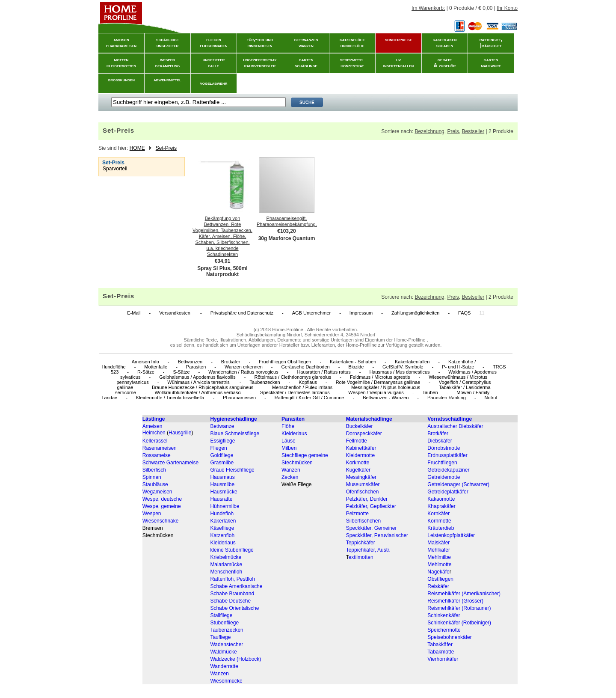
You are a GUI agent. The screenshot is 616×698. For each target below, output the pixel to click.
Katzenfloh (222, 535)
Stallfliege (221, 615)
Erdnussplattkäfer (447, 455)
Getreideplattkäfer (448, 492)
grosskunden (121, 80)
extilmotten (361, 557)
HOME (137, 148)
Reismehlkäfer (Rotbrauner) (459, 608)
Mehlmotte (439, 564)
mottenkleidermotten (121, 62)
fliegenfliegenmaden (214, 42)
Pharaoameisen (239, 398)
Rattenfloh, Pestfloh (232, 579)
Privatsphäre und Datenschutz (242, 313)
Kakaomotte (441, 499)
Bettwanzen (190, 362)
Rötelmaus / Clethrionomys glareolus (293, 377)
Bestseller (473, 131)
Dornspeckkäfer (364, 434)
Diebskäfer (440, 441)
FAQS (464, 313)
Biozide (356, 367)
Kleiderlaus (294, 434)
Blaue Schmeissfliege (235, 434)
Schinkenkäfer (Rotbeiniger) (459, 623)
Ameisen (153, 426)
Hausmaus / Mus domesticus (399, 372)
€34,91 (223, 261)
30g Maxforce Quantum (287, 238)
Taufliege (220, 637)
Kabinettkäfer (361, 448)
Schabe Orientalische (234, 608)
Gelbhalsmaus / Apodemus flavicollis (197, 377)
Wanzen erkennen (244, 367)
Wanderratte (224, 666)
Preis (453, 131)
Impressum (361, 313)
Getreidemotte (444, 477)
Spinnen (152, 477)
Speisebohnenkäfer (449, 637)
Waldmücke (223, 652)
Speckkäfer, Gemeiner (372, 528)
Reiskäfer (438, 586)
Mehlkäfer (439, 550)
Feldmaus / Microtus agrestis (380, 377)
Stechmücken (297, 463)
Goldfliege (222, 455)
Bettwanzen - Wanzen (386, 398)
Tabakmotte (441, 652)
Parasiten (196, 367)
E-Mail (134, 313)
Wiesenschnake (161, 521)
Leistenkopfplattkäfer (451, 535)
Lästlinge (154, 419)
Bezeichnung (429, 131)
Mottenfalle (156, 367)
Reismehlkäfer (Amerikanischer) (464, 594)
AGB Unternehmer (311, 313)
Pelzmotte (357, 514)
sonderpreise (399, 39)
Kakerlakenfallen (412, 362)
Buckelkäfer (360, 426)
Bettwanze (222, 426)
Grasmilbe (222, 463)
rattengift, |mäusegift (491, 42)
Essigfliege (222, 441)
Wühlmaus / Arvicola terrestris (199, 382)
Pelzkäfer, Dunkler (367, 499)
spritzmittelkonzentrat (352, 62)
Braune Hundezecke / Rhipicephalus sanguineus (203, 387)
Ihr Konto (507, 8)
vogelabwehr (214, 83)
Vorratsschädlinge (450, 419)
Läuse (289, 441)
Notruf (491, 398)
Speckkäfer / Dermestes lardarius (295, 392)
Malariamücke (226, 564)
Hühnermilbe (225, 506)
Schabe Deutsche (230, 601)
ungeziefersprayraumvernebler (260, 62)
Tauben (430, 392)
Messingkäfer (361, 477)
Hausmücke (224, 492)
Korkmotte (358, 463)
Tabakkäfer (440, 645)
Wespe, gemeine (162, 506)
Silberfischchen (363, 521)
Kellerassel (155, 441)
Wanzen (291, 470)
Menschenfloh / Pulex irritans (302, 387)
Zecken (290, 477)
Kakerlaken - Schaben (353, 362)
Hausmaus (222, 477)
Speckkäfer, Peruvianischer (377, 535)
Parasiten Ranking (447, 398)
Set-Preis (166, 148)
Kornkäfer (438, 514)
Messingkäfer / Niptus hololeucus (386, 387)
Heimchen (154, 433)
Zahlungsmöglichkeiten (416, 313)
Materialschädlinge (369, 419)
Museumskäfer (363, 484)
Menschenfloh (226, 572)
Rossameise (157, 455)
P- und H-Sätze (458, 367)
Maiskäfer (438, 543)
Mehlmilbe (439, 557)
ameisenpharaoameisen (121, 42)
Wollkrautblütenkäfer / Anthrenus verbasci (198, 392)
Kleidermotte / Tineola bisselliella (170, 398)
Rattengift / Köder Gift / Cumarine (309, 398)
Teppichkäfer (361, 543)
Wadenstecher (227, 645)
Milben (289, 448)
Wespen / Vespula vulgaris (376, 392)
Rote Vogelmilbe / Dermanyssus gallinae (378, 382)
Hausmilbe (222, 484)
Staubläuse (155, 484)
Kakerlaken (223, 521)
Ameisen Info (145, 362)
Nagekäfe (438, 572)
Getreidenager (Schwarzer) (458, 484)
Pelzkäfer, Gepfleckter (371, 506)
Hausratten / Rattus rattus (324, 372)
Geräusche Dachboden (306, 367)
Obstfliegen (440, 579)
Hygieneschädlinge (233, 419)
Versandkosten (175, 313)
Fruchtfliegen (442, 463)
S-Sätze (181, 372)
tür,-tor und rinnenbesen (260, 42)
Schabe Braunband (232, 594)
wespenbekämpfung (167, 62)
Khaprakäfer (441, 506)
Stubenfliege (224, 623)
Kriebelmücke (226, 557)
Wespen (152, 514)
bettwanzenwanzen (306, 42)
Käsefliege (222, 528)
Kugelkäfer (358, 470)
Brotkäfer (231, 362)
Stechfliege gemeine (305, 455)
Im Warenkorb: (428, 8)
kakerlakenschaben (445, 42)
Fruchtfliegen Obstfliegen (285, 362)
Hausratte (221, 499)
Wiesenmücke (226, 681)
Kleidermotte (360, 455)
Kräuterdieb (441, 528)
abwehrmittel (167, 80)
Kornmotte (439, 521)
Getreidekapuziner (448, 470)
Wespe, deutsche (162, 499)
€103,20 (286, 231)
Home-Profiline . (289, 330)
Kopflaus (308, 382)
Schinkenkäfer (444, 615)
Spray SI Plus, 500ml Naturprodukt (222, 271)
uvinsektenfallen (399, 62)
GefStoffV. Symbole (403, 367)
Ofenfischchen (363, 492)
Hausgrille (180, 433)
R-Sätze (146, 372)
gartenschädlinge (306, 62)
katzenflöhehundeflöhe (352, 42)
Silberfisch (154, 470)
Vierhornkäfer (443, 659)
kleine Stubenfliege (232, 550)
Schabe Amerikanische (236, 586)
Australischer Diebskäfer (455, 426)
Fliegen (218, 448)
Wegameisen (157, 492)
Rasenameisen (160, 448)
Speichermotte (444, 630)
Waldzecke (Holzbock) (235, 659)
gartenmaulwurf (491, 62)
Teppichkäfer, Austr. (368, 550)
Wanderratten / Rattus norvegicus (243, 372)
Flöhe (288, 426)
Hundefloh (222, 514)
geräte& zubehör (445, 62)
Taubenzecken (265, 382)
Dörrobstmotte (444, 448)
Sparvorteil (115, 169)
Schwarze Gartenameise (170, 463)
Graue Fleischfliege (232, 470)
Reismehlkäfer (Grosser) (455, 601)
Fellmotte (357, 441)
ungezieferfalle (214, 62)
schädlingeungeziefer (167, 42)
